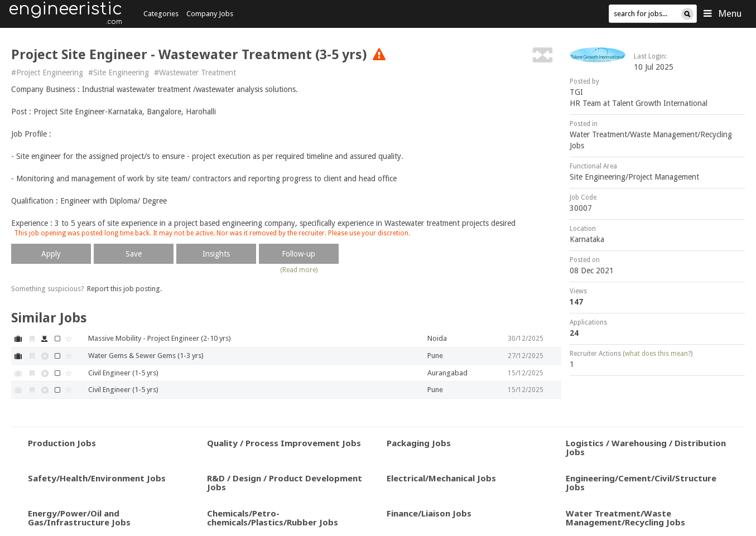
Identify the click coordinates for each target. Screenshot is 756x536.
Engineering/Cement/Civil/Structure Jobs (641, 483)
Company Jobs (210, 14)
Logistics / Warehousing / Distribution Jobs (646, 448)
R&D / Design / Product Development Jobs (285, 483)
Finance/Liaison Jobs (429, 513)
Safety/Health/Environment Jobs (97, 478)
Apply (51, 254)
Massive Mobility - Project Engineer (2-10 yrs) (160, 338)
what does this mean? (658, 354)
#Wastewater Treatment (195, 73)
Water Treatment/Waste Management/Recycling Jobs (625, 518)
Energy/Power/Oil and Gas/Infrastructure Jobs (79, 518)
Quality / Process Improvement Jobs (284, 443)
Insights (216, 254)
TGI (576, 92)
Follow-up (298, 254)
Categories (161, 14)
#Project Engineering (47, 73)
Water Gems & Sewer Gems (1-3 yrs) (146, 356)
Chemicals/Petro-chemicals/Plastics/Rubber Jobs (273, 518)
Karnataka (587, 239)
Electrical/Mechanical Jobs (441, 478)
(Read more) (299, 270)
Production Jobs (62, 443)
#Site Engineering (119, 73)
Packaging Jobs (419, 443)
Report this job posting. (124, 289)
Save (134, 254)
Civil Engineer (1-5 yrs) (123, 373)
